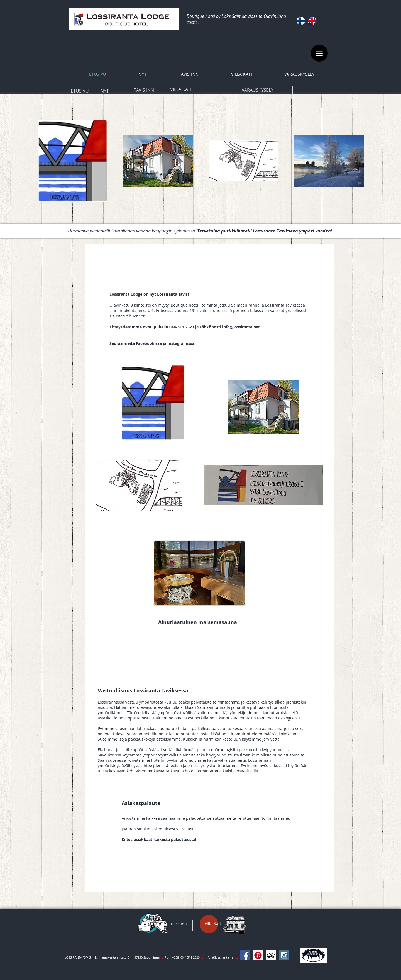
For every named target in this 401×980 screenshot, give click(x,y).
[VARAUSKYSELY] (257, 90)
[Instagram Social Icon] (284, 955)
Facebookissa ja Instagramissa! (166, 343)
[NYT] (105, 91)
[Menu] (319, 53)
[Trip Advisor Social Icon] (271, 955)
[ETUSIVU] (80, 91)
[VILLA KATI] (181, 89)
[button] (189, 74)
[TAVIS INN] (144, 90)
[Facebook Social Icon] (245, 955)
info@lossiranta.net (241, 327)
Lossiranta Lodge (126, 294)
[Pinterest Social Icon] (258, 955)
